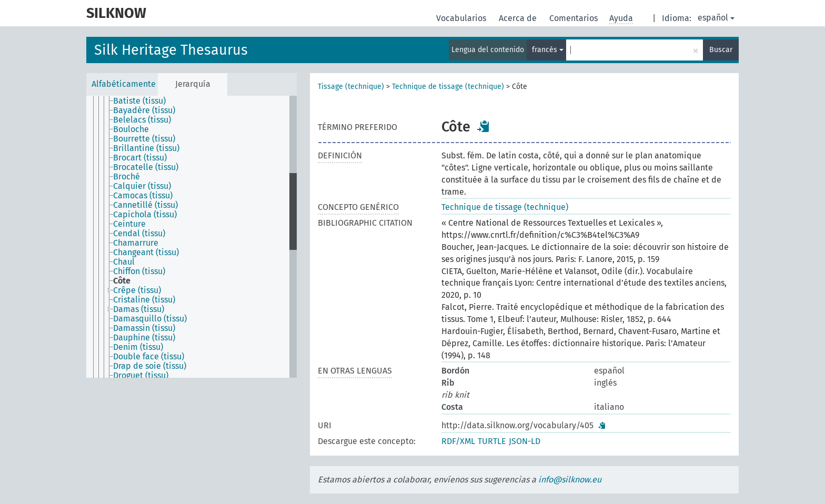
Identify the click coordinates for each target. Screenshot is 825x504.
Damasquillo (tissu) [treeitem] (150, 319)
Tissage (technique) (351, 87)
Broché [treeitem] (127, 177)
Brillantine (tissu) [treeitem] (146, 148)
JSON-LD (525, 441)
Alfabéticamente (124, 84)
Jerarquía (193, 84)
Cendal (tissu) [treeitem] (139, 234)
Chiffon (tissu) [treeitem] (139, 271)
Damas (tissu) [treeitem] (139, 309)
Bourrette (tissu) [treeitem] (144, 139)
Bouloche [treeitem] (131, 129)
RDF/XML (458, 441)
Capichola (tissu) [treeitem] (145, 215)
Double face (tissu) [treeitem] (149, 357)
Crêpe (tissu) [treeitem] (137, 290)
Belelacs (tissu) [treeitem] (142, 120)
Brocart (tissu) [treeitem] (140, 158)
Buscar (721, 50)
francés (548, 50)
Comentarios (575, 18)
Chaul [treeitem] (124, 262)
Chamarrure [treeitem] (136, 243)
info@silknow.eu (570, 480)
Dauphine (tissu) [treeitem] (144, 338)
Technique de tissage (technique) (448, 87)
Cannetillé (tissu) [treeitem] (145, 205)
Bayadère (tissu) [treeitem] (144, 110)
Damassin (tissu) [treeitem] (144, 328)
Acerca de (519, 18)
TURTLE (492, 441)
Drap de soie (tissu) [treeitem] (150, 366)
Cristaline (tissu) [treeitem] (144, 300)
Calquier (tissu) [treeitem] (142, 186)
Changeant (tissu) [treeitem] (146, 253)
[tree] (192, 237)
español (716, 18)
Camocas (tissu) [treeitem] (143, 196)
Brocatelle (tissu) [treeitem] (146, 167)
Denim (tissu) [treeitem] (138, 347)
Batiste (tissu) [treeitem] (139, 101)
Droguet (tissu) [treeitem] (141, 376)
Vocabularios (462, 18)
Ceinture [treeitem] (129, 224)
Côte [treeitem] (122, 281)
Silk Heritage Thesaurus (171, 50)
